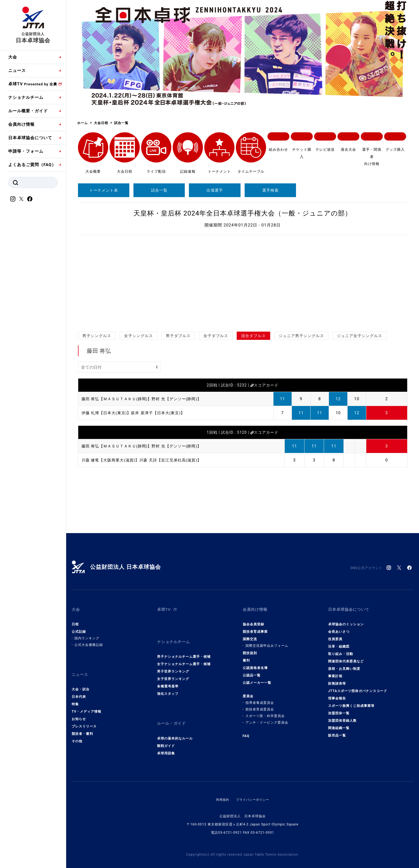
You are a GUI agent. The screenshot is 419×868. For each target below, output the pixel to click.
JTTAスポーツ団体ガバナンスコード (358, 687)
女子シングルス (139, 336)
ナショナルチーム (26, 97)
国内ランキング (87, 635)
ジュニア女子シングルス (360, 336)
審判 (246, 657)
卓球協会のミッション (346, 621)
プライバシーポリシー (253, 789)
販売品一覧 (337, 732)
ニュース (17, 71)
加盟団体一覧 (339, 710)
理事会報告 (337, 695)
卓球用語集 (166, 742)
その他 (77, 734)
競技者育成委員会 (260, 706)
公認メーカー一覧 (257, 679)
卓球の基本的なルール (175, 727)
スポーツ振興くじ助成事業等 (351, 702)
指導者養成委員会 (260, 699)
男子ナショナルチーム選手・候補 (184, 649)
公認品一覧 (252, 672)
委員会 (248, 693)
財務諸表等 (337, 680)
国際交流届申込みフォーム (267, 642)
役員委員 (335, 635)
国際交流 (250, 635)
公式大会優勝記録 (89, 641)
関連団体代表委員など (346, 658)
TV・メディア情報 (86, 704)
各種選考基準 (168, 679)
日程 (75, 621)
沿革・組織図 (339, 643)
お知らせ (79, 712)
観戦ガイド (166, 735)
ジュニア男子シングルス (301, 336)
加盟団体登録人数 (342, 717)
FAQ (246, 732)
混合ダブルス (253, 336)
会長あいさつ (339, 628)
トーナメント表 (104, 190)
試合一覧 (159, 190)
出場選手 (215, 190)
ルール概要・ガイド (28, 111)
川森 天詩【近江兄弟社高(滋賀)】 (176, 460)
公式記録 (79, 628)
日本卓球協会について (30, 138)
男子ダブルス (178, 336)
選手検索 (270, 190)
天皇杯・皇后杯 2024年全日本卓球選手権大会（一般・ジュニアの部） (243, 213)
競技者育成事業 (255, 628)
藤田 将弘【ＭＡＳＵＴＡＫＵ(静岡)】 (119, 399)
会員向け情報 (21, 124)
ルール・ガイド (172, 715)
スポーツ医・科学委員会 (265, 712)
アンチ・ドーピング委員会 (267, 719)
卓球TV (33, 84)
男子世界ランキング (173, 664)
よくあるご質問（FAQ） (32, 165)
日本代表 (79, 690)
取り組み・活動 (341, 650)
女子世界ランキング (173, 672)
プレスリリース (84, 719)
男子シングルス (97, 336)
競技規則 (250, 649)
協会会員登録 (253, 621)
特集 (75, 697)
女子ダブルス (216, 336)
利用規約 (221, 789)
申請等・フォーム (26, 151)
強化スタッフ (168, 687)
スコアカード (264, 385)
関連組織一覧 (339, 724)
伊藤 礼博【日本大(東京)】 (108, 413)
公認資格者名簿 (255, 664)
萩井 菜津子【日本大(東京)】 (163, 413)
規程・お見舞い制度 (344, 665)
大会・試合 (81, 682)
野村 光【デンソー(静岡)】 (183, 399)
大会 (13, 57)
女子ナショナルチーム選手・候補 (184, 657)
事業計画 (335, 673)
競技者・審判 (82, 727)
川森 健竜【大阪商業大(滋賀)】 (112, 460)
